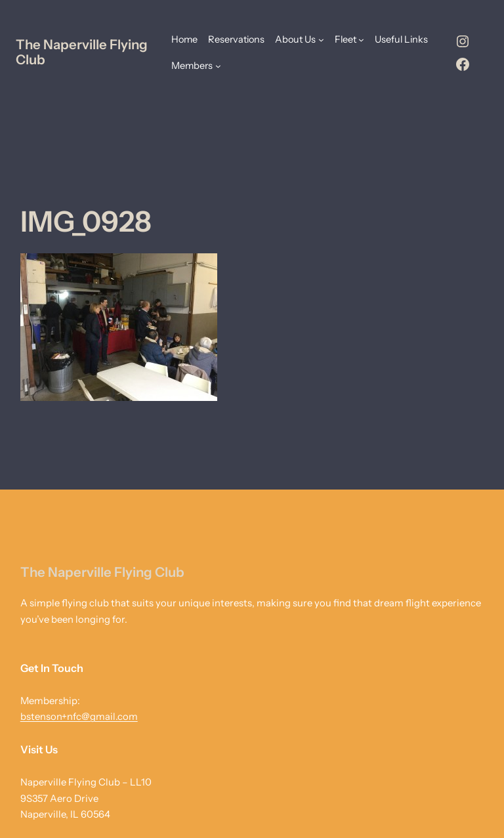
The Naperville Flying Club (82, 52)
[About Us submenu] (321, 40)
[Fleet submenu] (361, 40)
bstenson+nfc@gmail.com (79, 717)
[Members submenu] (218, 66)
